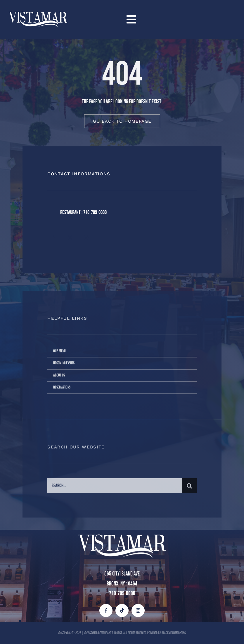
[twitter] (70, 238)
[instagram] (86, 238)
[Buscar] (189, 487)
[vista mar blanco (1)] (38, 14)
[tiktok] (122, 610)
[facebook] (54, 238)
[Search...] (115, 487)
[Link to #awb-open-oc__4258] (178, 19)
